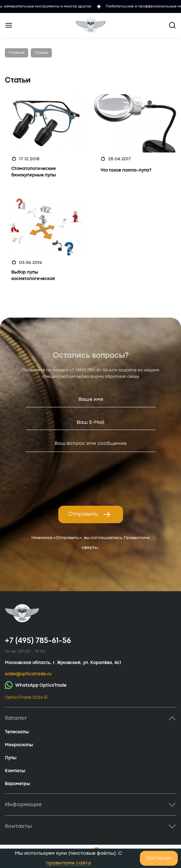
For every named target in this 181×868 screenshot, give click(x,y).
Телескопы (17, 732)
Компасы (15, 771)
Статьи (41, 53)
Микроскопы (19, 745)
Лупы (11, 758)
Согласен (159, 858)
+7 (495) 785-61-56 (89, 370)
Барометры (17, 784)
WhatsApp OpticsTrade (36, 685)
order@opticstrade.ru (28, 674)
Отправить (89, 514)
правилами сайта (68, 863)
